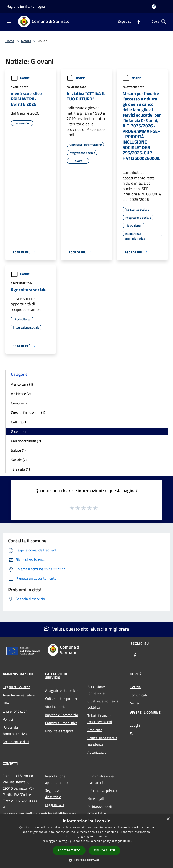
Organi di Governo (17, 687)
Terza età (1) (20, 469)
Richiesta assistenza (61, 813)
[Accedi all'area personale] (154, 7)
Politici (8, 719)
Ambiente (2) (21, 394)
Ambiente (95, 730)
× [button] (168, 819)
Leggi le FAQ (55, 805)
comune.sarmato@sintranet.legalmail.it (34, 813)
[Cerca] (164, 22)
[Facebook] (137, 21)
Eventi (135, 733)
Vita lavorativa (56, 707)
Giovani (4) (19, 431)
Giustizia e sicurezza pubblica (103, 704)
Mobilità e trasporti (60, 731)
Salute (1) (18, 450)
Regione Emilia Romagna (26, 6)
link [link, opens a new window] (130, 841)
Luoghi (135, 725)
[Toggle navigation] (9, 21)
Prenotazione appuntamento (56, 779)
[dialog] (86, 841)
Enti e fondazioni (16, 711)
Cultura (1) (19, 422)
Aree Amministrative (19, 695)
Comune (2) (20, 403)
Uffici (7, 703)
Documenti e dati (16, 742)
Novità (26, 41)
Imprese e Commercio (61, 715)
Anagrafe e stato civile (62, 690)
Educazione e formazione (97, 690)
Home (10, 41)
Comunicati (138, 695)
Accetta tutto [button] (69, 850)
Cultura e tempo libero (62, 699)
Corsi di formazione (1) (28, 413)
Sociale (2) (19, 460)
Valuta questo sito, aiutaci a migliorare (86, 629)
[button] (86, 860)
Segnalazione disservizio (55, 794)
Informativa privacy (102, 790)
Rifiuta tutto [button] (105, 850)
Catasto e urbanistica (61, 723)
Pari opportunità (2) (26, 441)
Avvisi (134, 703)
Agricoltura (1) (22, 384)
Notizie (20, 78)
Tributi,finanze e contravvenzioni (100, 719)
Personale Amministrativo (15, 730)
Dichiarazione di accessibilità (100, 810)
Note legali (96, 799)
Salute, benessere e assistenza (102, 741)
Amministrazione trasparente (100, 779)
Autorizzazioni (98, 752)
